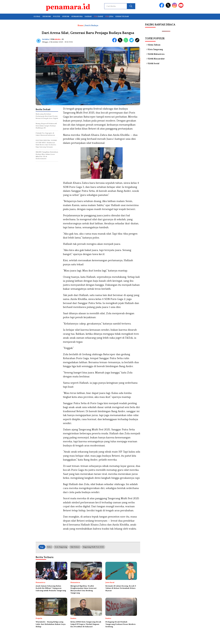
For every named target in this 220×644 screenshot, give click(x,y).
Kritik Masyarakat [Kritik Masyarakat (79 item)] (156, 59)
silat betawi (75, 547)
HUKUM (66, 16)
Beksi (49, 547)
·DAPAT (98, 16)
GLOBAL (37, 16)
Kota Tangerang (61, 547)
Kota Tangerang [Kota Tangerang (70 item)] (156, 50)
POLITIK (57, 16)
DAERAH (88, 16)
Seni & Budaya (92, 26)
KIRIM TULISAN (122, 16)
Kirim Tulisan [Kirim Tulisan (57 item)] (154, 45)
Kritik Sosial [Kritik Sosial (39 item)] (154, 64)
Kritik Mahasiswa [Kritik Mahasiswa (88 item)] (156, 54)
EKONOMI (47, 16)
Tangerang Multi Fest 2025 (93, 547)
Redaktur (46, 39)
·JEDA (109, 16)
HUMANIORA (77, 16)
